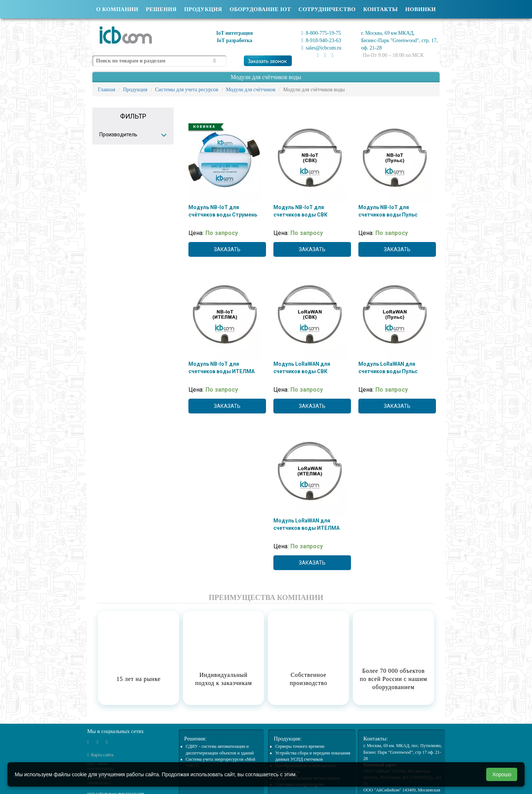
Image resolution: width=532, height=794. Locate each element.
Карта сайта (100, 755)
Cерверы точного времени (300, 746)
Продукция (203, 9)
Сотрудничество (327, 9)
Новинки (421, 9)
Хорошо (502, 774)
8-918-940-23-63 (321, 40)
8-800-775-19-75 (321, 33)
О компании (117, 9)
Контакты (381, 9)
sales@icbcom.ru (321, 48)
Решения (161, 9)
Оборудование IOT (260, 9)
